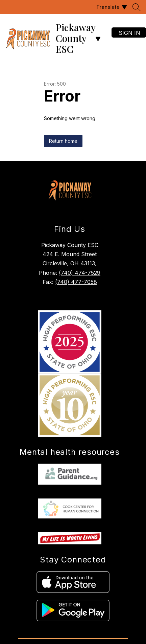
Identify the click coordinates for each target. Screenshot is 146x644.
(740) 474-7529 (80, 273)
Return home (63, 141)
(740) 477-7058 (76, 282)
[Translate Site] (111, 7)
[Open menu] (98, 39)
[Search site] (137, 7)
